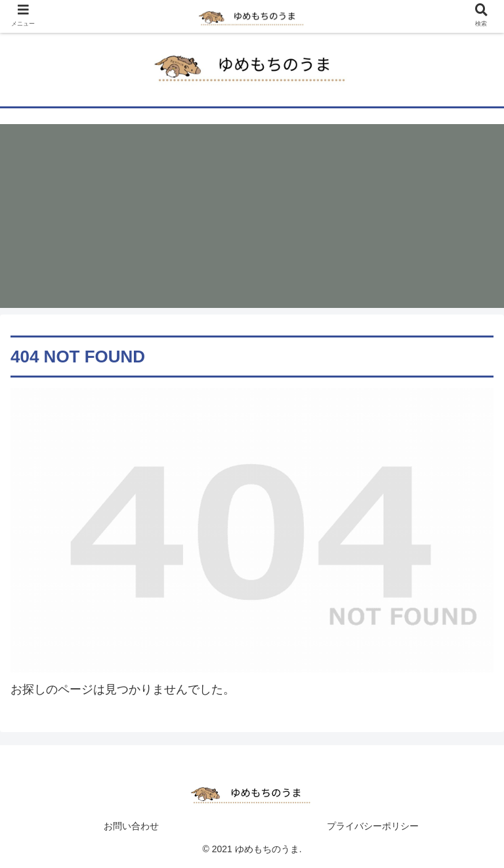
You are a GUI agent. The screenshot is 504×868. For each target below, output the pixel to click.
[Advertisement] (252, 216)
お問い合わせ (131, 826)
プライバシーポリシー (373, 826)
